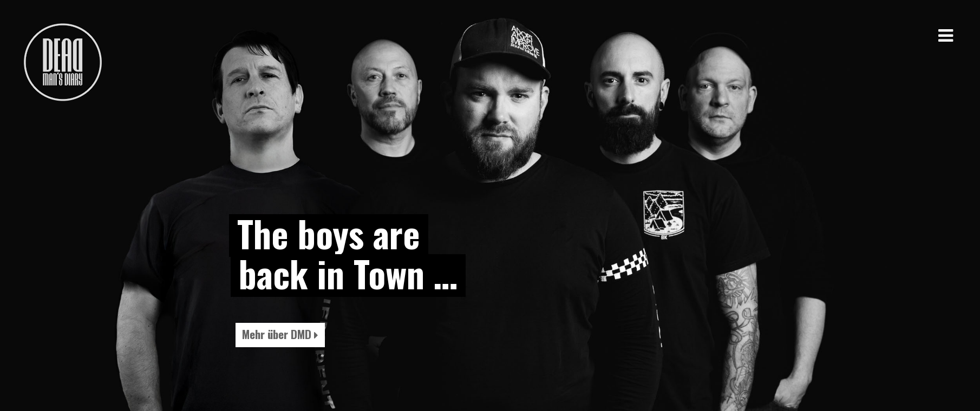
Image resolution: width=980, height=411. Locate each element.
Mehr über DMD (280, 334)
